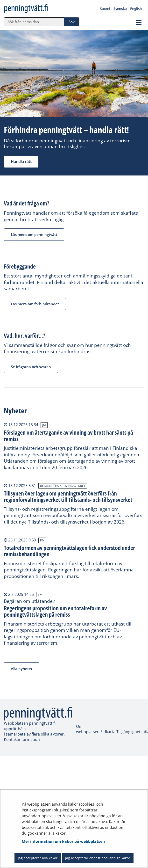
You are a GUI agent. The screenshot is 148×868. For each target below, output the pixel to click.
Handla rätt (21, 161)
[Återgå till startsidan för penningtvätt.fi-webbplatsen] (34, 9)
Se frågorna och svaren (31, 367)
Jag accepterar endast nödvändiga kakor (98, 858)
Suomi (105, 9)
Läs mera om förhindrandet (35, 304)
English (136, 9)
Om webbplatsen (88, 729)
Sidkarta (108, 732)
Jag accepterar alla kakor (38, 858)
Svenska (120, 9)
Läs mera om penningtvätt (34, 234)
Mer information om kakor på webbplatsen (63, 841)
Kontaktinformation (22, 739)
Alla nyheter (22, 669)
